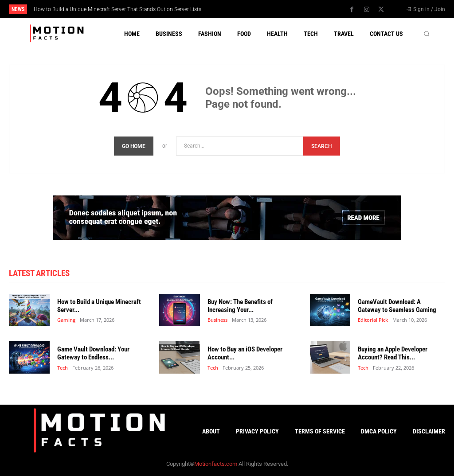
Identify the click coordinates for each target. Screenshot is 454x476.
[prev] (236, 9)
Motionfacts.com (216, 464)
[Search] (322, 146)
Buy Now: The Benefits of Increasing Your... (240, 306)
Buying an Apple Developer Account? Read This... (393, 353)
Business (217, 320)
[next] (250, 9)
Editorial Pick (373, 320)
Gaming (66, 320)
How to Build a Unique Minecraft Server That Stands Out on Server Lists (117, 9)
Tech (63, 367)
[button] (427, 34)
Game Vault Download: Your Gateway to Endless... (93, 353)
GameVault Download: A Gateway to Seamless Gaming (397, 306)
